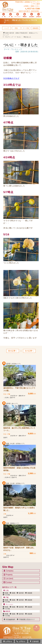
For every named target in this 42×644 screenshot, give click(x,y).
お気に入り (36, 627)
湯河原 (21, 593)
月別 (16, 28)
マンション (8, 604)
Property (8, 575)
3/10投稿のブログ (11, 78)
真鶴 (14, 593)
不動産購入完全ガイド (27, 619)
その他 (7, 595)
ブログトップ (9, 37)
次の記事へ (29, 351)
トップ (7, 28)
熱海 (7, 593)
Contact (8, 582)
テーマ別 (26, 28)
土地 (6, 590)
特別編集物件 (11, 619)
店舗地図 (34, 641)
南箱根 (30, 593)
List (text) (8, 578)
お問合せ (8, 641)
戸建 (6, 597)
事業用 (7, 611)
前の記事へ (13, 351)
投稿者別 (36, 28)
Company (8, 571)
